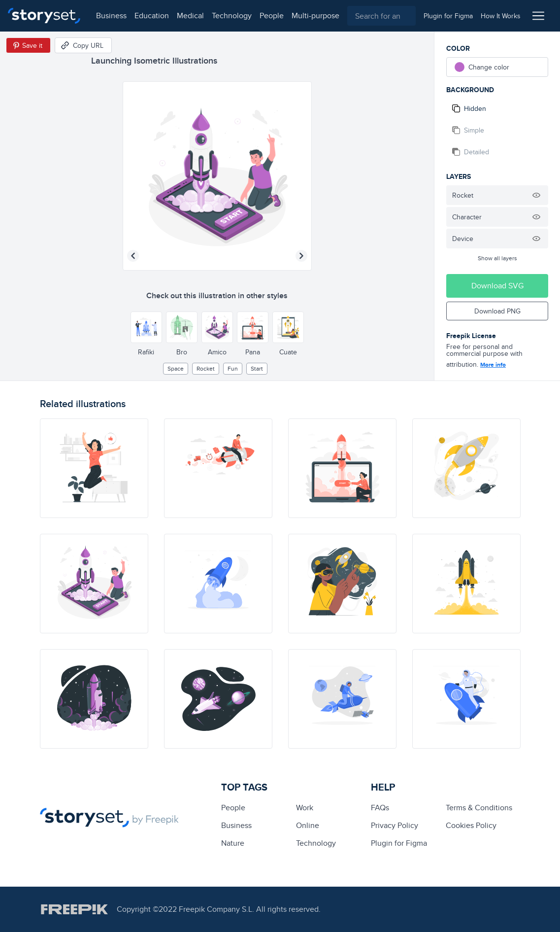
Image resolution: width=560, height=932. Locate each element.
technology (232, 16)
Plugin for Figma (399, 843)
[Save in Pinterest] (28, 45)
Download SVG (497, 286)
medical (190, 16)
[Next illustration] (301, 256)
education (152, 16)
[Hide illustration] (536, 195)
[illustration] (94, 468)
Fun (233, 368)
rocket (206, 368)
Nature (233, 843)
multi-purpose (315, 16)
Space (176, 368)
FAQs (380, 808)
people (272, 16)
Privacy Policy (395, 825)
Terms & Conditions (479, 808)
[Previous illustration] (133, 256)
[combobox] (381, 16)
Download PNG (497, 311)
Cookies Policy (471, 825)
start (257, 368)
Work (305, 808)
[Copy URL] (83, 45)
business (111, 16)
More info (493, 365)
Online (308, 825)
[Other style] (146, 327)
